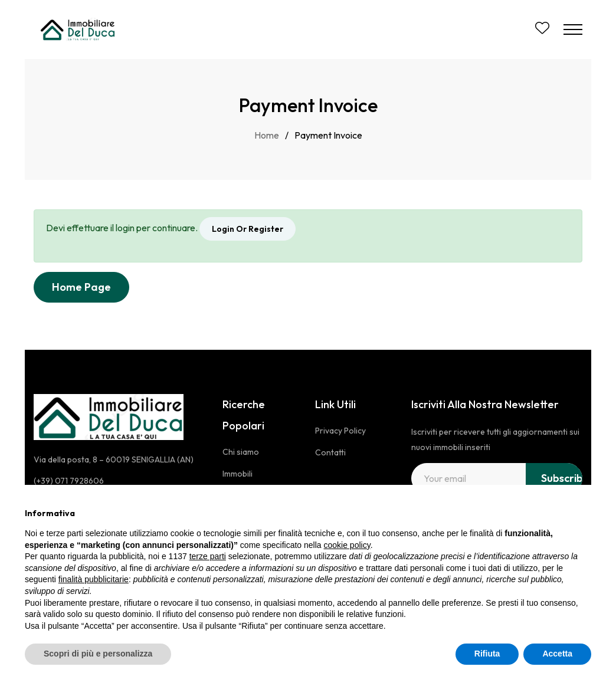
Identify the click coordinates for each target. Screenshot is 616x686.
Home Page (81, 287)
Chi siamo (241, 452)
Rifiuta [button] (487, 654)
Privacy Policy (340, 431)
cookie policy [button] (347, 545)
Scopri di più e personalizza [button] (98, 654)
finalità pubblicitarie (94, 579)
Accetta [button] (557, 654)
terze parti (208, 556)
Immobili (237, 474)
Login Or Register (248, 229)
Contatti (330, 452)
